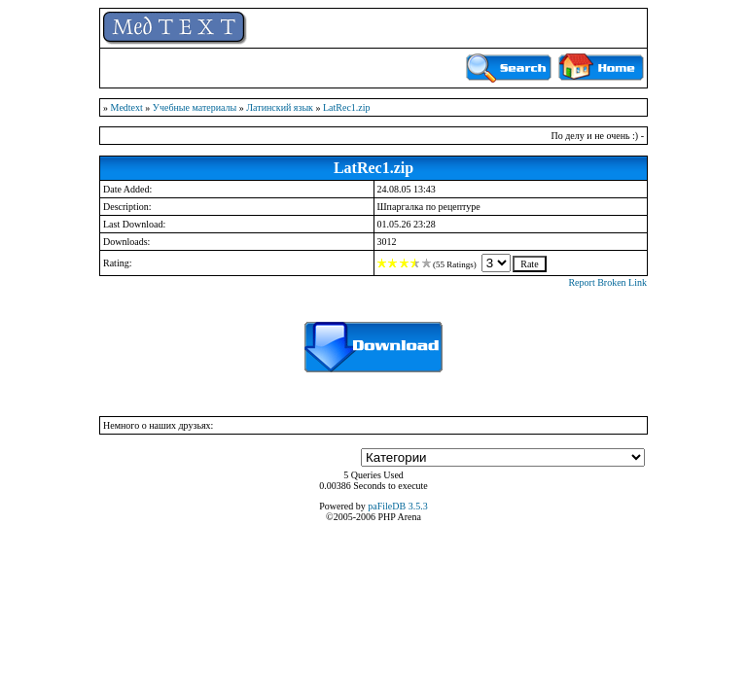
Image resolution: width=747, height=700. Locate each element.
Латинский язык (280, 107)
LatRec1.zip (347, 107)
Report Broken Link (607, 282)
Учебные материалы (195, 107)
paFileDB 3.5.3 (397, 506)
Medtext (127, 107)
